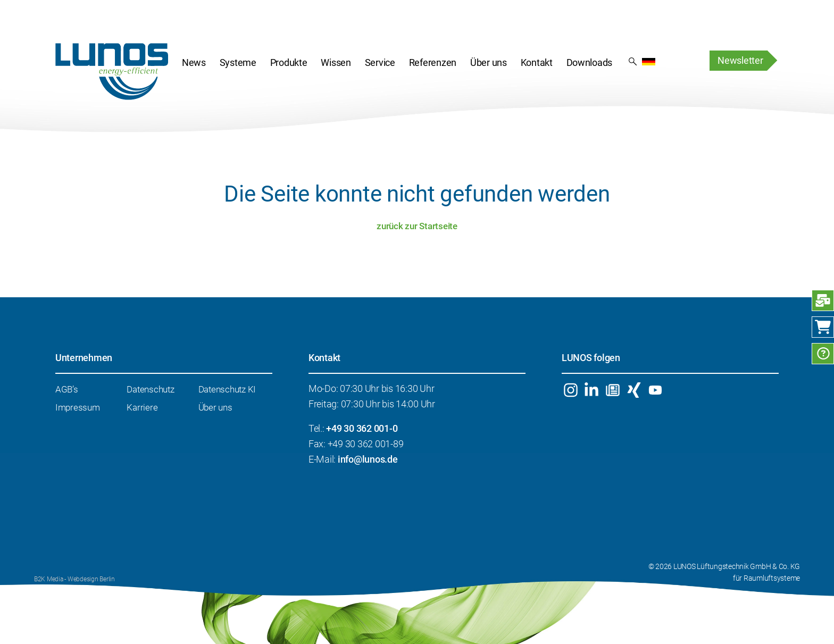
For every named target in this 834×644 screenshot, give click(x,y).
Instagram (570, 390)
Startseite (112, 71)
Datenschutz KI (227, 389)
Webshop (823, 327)
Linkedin (592, 390)
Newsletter (740, 60)
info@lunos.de (368, 459)
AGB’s (67, 389)
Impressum (78, 407)
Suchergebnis (633, 61)
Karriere (142, 407)
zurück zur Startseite (417, 226)
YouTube (655, 390)
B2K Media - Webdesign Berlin (74, 579)
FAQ (823, 354)
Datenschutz (150, 389)
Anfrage (823, 300)
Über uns (215, 407)
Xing (634, 390)
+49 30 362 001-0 (362, 428)
